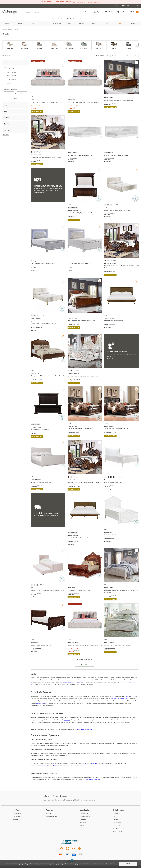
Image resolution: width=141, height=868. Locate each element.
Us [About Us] (49, 813)
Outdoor (82, 24)
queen (41, 766)
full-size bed (93, 763)
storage (128, 696)
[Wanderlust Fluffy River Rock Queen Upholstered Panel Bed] (85, 642)
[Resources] (83, 823)
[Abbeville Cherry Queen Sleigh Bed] (48, 642)
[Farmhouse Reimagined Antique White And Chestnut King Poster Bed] (122, 588)
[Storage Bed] (129, 45)
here (88, 865)
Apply (16, 98)
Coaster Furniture (74, 682)
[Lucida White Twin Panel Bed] (122, 532)
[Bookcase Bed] (84, 45)
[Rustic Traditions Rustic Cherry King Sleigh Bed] (85, 318)
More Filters (6, 135)
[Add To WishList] (63, 65)
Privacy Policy (65, 865)
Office (106, 24)
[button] (97, 12)
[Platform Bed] (25, 45)
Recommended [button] (124, 56)
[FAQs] (115, 817)
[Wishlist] (15, 820)
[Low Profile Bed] (69, 45)
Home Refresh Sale (36, 106)
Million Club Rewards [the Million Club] (71, 19)
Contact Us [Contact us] (136, 6)
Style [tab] (6, 111)
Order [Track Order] (16, 817)
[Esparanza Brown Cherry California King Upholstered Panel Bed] (122, 263)
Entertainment (57, 24)
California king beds (53, 766)
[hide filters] (7, 56)
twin (87, 763)
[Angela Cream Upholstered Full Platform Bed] (122, 208)
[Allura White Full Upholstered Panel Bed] (85, 261)
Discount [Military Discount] (85, 817)
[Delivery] (116, 820)
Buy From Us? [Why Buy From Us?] (51, 817)
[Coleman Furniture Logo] (10, 14)
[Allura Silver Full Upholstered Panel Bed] (48, 261)
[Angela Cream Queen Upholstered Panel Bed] (48, 321)
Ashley (82, 682)
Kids (69, 24)
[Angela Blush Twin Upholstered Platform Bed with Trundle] (48, 588)
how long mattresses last (93, 779)
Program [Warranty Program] (119, 826)
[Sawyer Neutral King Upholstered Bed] (48, 480)
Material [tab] (7, 118)
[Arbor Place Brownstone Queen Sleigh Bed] (85, 426)
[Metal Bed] (99, 45)
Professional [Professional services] (55, 19)
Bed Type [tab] (7, 130)
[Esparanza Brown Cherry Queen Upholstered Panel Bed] (85, 480)
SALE (121, 24)
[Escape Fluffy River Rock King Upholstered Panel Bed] (48, 100)
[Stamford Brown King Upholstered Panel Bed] (85, 210)
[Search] (55, 12)
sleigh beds (124, 699)
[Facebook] (62, 849)
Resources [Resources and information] (86, 19)
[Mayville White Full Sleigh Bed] (122, 480)
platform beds (40, 703)
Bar (45, 24)
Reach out (110, 358)
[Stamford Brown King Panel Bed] (48, 427)
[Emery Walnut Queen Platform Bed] (85, 535)
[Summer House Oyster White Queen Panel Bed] (122, 642)
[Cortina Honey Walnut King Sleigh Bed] (85, 588)
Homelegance (65, 682)
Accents (94, 24)
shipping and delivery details (84, 729)
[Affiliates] (82, 826)
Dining (32, 24)
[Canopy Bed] (54, 45)
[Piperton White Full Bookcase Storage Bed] (85, 152)
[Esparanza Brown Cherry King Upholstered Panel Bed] (48, 155)
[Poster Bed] (114, 45)
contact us (67, 720)
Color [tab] (6, 105)
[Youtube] (73, 849)
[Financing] (83, 820)
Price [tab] (6, 63)
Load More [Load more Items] (85, 664)
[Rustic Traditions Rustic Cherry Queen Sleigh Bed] (122, 98)
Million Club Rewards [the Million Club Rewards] (121, 829)
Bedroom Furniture (8, 29)
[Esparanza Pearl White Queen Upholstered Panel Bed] (85, 374)
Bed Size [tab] (7, 124)
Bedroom (8, 24)
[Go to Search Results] (85, 12)
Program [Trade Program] (84, 813)
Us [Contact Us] (116, 813)
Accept (128, 864)
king (44, 766)
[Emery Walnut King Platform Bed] (122, 318)
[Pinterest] (79, 849)
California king (127, 682)
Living (20, 24)
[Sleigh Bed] (40, 45)
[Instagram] (68, 849)
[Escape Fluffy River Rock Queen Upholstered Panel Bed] (85, 100)
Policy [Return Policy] (117, 823)
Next (137, 45)
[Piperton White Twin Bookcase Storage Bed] (122, 152)
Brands (133, 24)
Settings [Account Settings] (18, 813)
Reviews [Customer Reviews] (119, 832)
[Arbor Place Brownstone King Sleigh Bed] (122, 426)
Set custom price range (11, 89)
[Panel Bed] (10, 45)
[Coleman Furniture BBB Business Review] (70, 843)
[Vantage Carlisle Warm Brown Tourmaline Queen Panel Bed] (48, 373)
